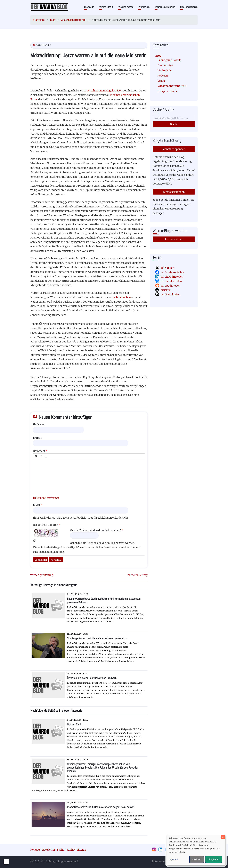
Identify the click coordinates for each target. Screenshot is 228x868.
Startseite (89, 7)
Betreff (37, 438)
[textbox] (89, 476)
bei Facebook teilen (172, 272)
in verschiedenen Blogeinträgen (103, 91)
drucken (166, 290)
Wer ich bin (144, 7)
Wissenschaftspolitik (74, 20)
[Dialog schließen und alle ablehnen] (223, 837)
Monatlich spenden (174, 149)
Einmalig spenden (174, 192)
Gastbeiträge (165, 65)
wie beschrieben (121, 297)
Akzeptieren (214, 859)
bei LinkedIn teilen (172, 277)
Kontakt (35, 850)
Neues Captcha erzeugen (34, 541)
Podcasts (163, 76)
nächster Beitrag (137, 575)
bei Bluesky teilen (171, 281)
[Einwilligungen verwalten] (6, 862)
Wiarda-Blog (106, 7)
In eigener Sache (168, 91)
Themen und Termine (165, 7)
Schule (161, 81)
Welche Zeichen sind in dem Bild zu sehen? (96, 530)
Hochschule (165, 70)
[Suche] (174, 118)
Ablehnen (197, 859)
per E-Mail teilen (170, 294)
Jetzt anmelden (174, 239)
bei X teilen (167, 268)
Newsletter (49, 850)
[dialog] (196, 850)
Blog (53, 20)
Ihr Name (39, 424)
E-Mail (37, 505)
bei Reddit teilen (170, 286)
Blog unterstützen (189, 7)
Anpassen (173, 859)
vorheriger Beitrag (42, 575)
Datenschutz (160, 861)
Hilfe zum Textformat (46, 498)
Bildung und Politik (169, 60)
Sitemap (82, 850)
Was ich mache (126, 7)
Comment (39, 451)
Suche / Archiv (66, 850)
